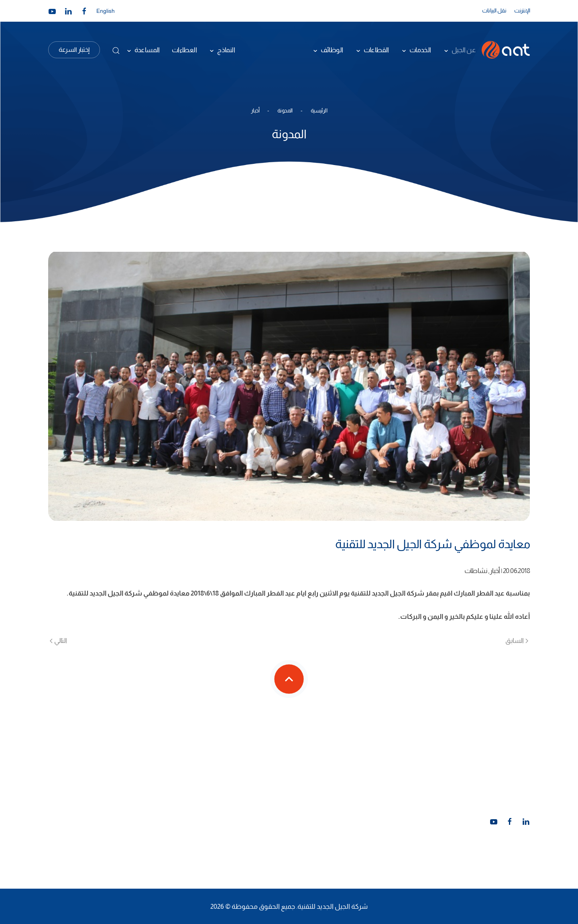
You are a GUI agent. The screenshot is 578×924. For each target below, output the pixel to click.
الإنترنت (522, 10)
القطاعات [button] (376, 50)
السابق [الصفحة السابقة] (517, 640)
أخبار (495, 571)
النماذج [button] (226, 50)
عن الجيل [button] (464, 50)
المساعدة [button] (147, 50)
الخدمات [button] (420, 50)
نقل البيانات (494, 10)
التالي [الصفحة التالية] (58, 640)
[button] (116, 51)
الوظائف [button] (332, 50)
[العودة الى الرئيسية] (506, 50)
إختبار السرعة (74, 50)
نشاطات (476, 571)
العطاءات (184, 50)
